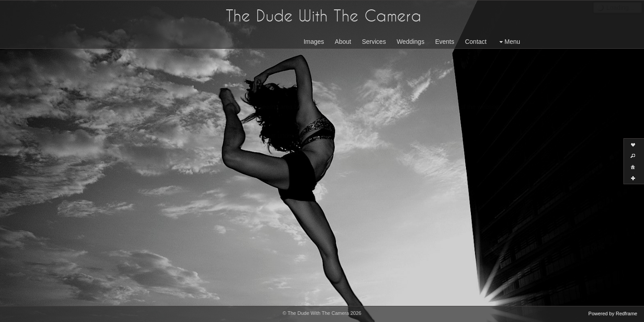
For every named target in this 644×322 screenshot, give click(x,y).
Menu (509, 42)
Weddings (411, 42)
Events (445, 42)
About (343, 42)
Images (314, 42)
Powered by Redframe (613, 314)
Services (374, 42)
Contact (476, 42)
